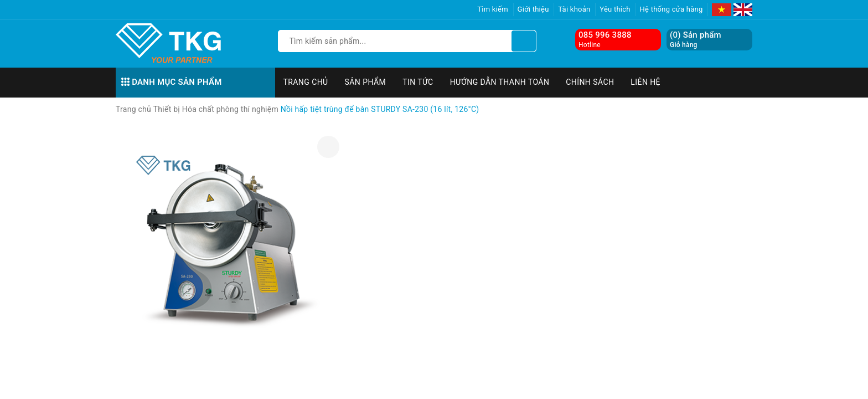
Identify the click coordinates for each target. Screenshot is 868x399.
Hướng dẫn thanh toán (500, 82)
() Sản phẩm (696, 40)
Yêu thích (615, 9)
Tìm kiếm (493, 9)
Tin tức (418, 82)
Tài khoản (574, 9)
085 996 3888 (605, 35)
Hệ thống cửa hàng (671, 9)
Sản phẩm (366, 82)
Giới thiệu (533, 9)
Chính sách (590, 82)
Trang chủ (306, 82)
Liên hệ (645, 82)
